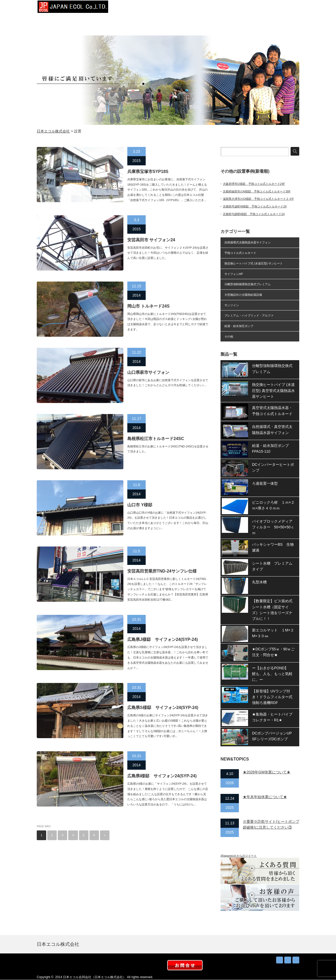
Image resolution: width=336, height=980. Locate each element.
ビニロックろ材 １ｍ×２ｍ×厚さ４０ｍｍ (273, 505)
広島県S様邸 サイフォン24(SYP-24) (163, 708)
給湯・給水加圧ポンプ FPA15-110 (272, 448)
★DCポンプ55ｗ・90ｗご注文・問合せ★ (273, 652)
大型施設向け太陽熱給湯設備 (243, 295)
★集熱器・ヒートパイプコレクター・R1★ (272, 717)
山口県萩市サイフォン (148, 372)
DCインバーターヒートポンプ (273, 467)
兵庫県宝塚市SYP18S (148, 172)
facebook (296, 960)
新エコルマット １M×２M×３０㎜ (273, 633)
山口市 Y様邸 (140, 505)
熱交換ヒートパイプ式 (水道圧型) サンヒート (254, 263)
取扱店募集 (260, 8)
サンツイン (232, 305)
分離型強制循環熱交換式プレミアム (248, 284)
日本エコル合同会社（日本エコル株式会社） (94, 977)
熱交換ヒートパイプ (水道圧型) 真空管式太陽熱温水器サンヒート (273, 391)
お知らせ (234, 8)
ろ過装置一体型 (265, 483)
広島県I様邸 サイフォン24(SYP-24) (162, 776)
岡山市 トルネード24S (148, 306)
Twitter (288, 960)
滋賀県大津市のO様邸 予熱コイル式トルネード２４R (258, 199)
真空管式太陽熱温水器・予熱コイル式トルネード (272, 411)
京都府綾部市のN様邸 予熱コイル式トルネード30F (257, 191)
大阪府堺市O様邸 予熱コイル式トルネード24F (254, 184)
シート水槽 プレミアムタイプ (272, 566)
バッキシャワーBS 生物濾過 (273, 547)
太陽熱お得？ (207, 8)
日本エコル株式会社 (53, 131)
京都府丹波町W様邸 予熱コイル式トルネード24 (255, 206)
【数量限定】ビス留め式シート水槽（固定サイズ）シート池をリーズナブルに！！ (272, 610)
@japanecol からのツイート (239, 856)
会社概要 (155, 8)
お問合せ (286, 8)
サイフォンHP (234, 274)
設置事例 (181, 8)
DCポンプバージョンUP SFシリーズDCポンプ (274, 736)
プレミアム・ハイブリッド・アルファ (249, 315)
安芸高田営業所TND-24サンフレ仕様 (162, 571)
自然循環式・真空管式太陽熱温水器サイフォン (272, 430)
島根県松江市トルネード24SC (156, 439)
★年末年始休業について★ (265, 797)
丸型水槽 (259, 582)
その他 (229, 336)
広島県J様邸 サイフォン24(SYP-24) (163, 639)
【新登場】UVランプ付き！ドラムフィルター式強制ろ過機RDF (272, 697)
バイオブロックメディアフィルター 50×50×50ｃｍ (273, 527)
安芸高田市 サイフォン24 (151, 240)
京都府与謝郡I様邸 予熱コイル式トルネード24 (254, 214)
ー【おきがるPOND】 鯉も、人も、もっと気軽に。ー (272, 674)
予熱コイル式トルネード (240, 253)
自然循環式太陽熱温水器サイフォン (248, 242)
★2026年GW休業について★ (267, 772)
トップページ (129, 8)
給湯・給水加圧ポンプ (239, 326)
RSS (280, 960)
